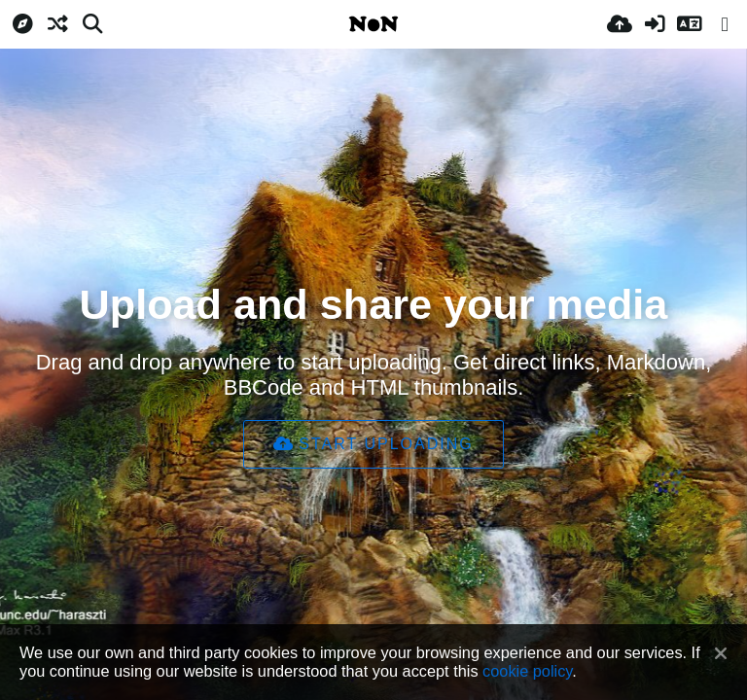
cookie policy (527, 671)
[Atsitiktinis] (57, 24)
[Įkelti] (620, 24)
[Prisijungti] (655, 24)
